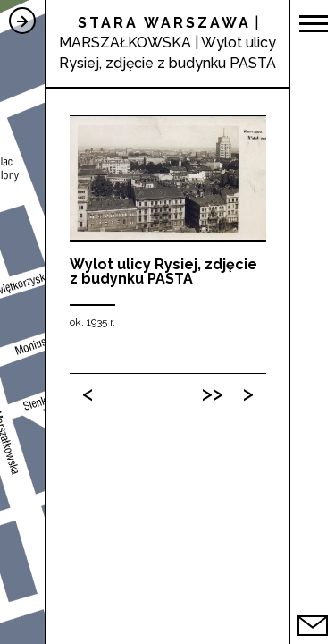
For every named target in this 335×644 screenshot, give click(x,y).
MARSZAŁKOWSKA (125, 42)
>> (213, 393)
